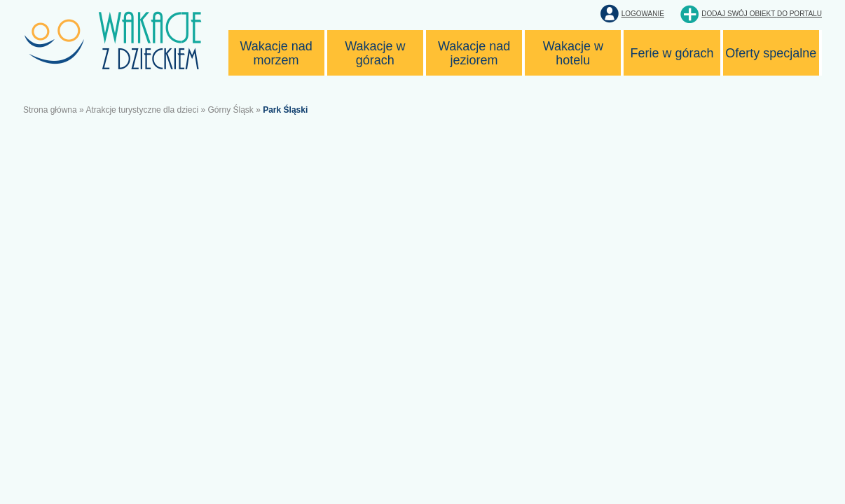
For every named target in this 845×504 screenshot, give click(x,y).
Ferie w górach (672, 53)
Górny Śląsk (230, 110)
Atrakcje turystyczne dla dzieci (142, 110)
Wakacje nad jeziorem (474, 53)
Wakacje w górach (375, 53)
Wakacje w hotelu (573, 53)
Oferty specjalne (771, 53)
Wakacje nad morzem (276, 53)
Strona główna (50, 110)
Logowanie (643, 14)
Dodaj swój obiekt (762, 14)
